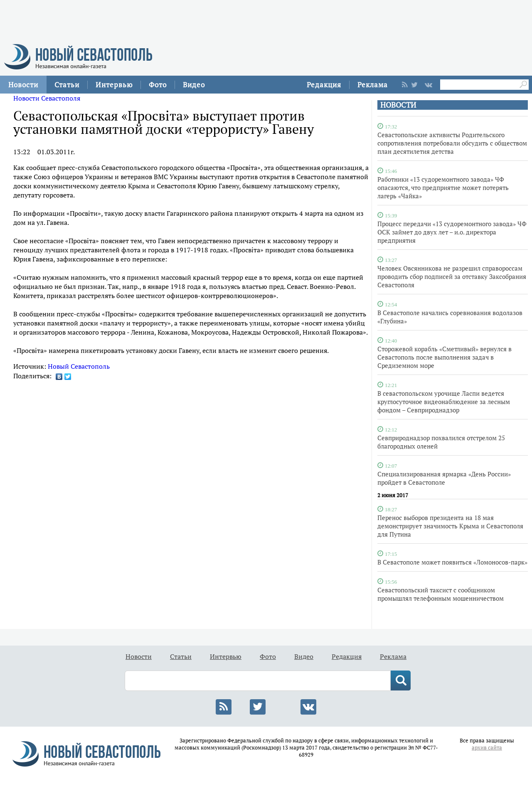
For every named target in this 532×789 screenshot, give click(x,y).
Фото (158, 85)
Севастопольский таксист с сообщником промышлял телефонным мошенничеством (441, 594)
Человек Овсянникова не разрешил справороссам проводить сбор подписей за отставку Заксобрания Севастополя (452, 276)
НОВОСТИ (398, 105)
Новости (23, 85)
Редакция (324, 85)
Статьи (67, 85)
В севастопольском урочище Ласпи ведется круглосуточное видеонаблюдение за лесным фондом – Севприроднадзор (444, 402)
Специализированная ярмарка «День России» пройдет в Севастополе (444, 478)
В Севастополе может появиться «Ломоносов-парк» (452, 562)
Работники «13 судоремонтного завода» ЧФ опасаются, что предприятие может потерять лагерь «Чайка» (443, 187)
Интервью (114, 85)
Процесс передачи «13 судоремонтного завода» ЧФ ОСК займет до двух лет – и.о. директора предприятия (452, 232)
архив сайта (487, 748)
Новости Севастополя (47, 98)
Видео (194, 85)
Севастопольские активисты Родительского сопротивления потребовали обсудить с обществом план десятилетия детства (452, 143)
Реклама (373, 85)
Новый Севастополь (79, 366)
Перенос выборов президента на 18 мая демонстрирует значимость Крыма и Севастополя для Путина (450, 526)
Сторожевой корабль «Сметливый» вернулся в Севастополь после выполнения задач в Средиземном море (445, 357)
